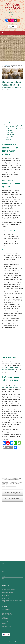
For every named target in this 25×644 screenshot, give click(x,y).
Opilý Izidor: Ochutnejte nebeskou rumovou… (12, 499)
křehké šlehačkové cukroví (11, 481)
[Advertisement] (12, 48)
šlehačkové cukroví (6, 484)
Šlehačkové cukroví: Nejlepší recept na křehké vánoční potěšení (13, 126)
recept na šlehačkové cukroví (16, 482)
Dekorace (4, 577)
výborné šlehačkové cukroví (11, 486)
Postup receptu (10, 134)
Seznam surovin (10, 132)
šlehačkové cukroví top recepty (8, 485)
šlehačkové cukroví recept (15, 484)
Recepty (3, 575)
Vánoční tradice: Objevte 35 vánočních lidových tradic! (12, 600)
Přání (3, 569)
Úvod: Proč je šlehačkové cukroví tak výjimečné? (14, 130)
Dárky (3, 571)
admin (14, 90)
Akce (3, 578)
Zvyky (3, 580)
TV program (4, 568)
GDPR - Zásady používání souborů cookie (10, 621)
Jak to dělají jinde (10, 136)
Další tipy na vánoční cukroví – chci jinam (14, 139)
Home (3, 64)
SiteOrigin (14, 641)
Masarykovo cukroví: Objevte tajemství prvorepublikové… (12, 493)
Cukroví (3, 573)
